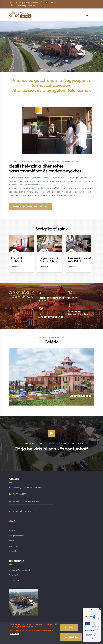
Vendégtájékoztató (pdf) (20, 570)
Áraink (11, 541)
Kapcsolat (13, 551)
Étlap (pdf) (13, 575)
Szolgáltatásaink (16, 536)
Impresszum (14, 580)
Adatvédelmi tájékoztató (22, 511)
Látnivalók (13, 546)
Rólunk (12, 531)
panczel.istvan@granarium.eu (24, 501)
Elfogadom (69, 628)
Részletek (15, 634)
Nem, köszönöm (71, 637)
